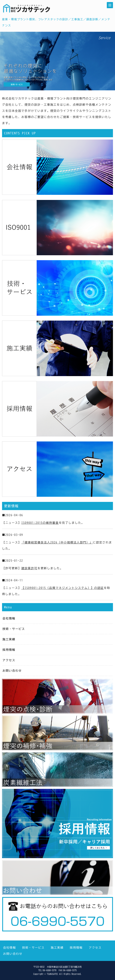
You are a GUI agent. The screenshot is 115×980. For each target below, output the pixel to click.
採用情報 (9, 650)
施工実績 (9, 639)
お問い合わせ (12, 671)
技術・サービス (14, 629)
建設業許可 (29, 568)
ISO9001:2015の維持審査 (40, 523)
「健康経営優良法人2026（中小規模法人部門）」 (57, 542)
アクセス (9, 660)
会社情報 (9, 618)
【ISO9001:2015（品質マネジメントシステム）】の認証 (63, 588)
